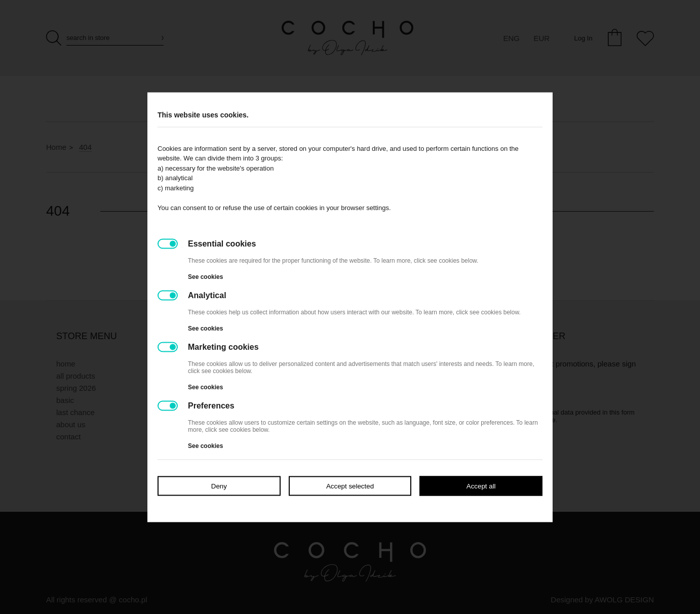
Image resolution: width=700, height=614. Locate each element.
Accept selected (350, 486)
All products (76, 376)
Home (56, 147)
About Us (71, 424)
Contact (68, 437)
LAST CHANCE (75, 412)
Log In (583, 38)
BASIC (65, 400)
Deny (219, 486)
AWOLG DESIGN (624, 600)
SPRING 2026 (76, 388)
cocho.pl (133, 600)
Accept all (481, 486)
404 (85, 147)
